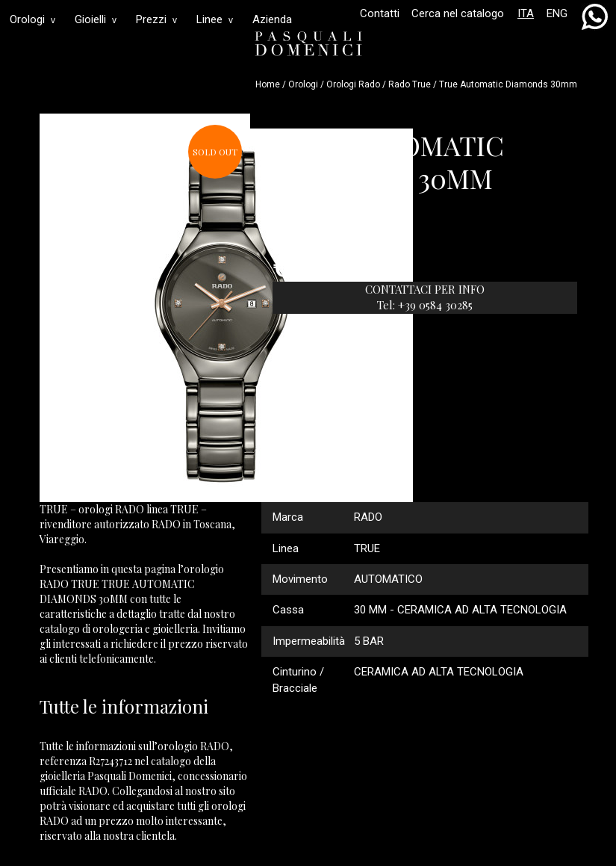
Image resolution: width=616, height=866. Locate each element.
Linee (215, 19)
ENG (557, 13)
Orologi (32, 19)
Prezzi (156, 19)
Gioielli (96, 19)
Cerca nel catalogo (458, 13)
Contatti (380, 13)
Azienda (272, 19)
